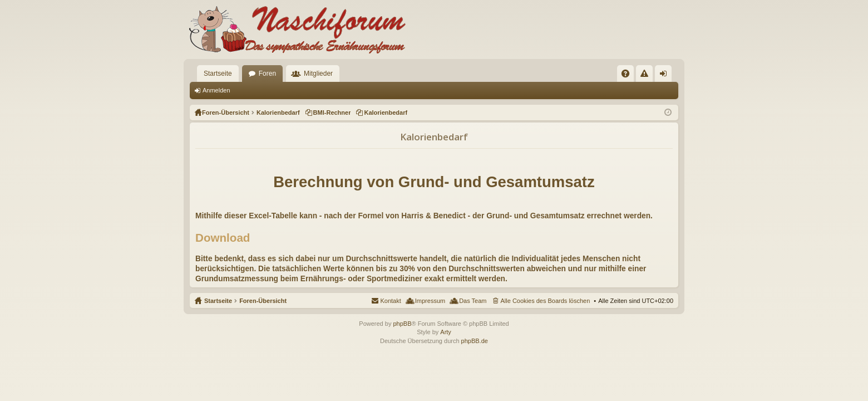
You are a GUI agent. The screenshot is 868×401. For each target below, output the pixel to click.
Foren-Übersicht (263, 301)
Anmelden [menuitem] (666, 76)
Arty (446, 332)
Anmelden (216, 90)
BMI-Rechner (332, 113)
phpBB (402, 324)
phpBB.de (475, 341)
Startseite (218, 74)
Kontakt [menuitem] (390, 301)
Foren (267, 74)
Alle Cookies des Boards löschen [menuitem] (546, 301)
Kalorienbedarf (386, 113)
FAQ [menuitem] (629, 76)
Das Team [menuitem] (473, 301)
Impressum (430, 301)
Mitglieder (318, 74)
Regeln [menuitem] (647, 76)
